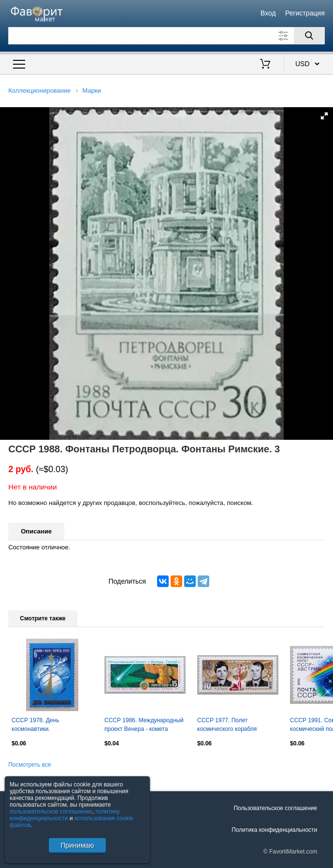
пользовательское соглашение (51, 812)
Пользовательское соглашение (275, 808)
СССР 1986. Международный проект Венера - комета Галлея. (144, 726)
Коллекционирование (39, 91)
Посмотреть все (29, 765)
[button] (324, 116)
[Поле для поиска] (166, 36)
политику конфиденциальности (65, 815)
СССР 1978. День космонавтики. (35, 725)
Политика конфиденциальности (274, 830)
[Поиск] (309, 36)
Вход (268, 13)
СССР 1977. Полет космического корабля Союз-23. (227, 726)
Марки (92, 91)
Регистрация (305, 13)
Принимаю (77, 845)
